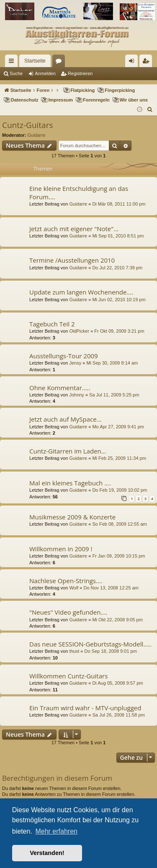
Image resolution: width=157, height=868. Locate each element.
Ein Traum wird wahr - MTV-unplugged (85, 708)
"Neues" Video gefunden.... (68, 612)
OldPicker (79, 331)
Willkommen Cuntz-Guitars (68, 676)
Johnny (76, 395)
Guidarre (37, 135)
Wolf (74, 588)
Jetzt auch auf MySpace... (66, 419)
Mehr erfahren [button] (56, 831)
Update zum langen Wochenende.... (81, 292)
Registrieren (80, 73)
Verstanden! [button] (47, 853)
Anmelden (45, 73)
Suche (16, 73)
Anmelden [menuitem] (133, 63)
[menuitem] (150, 109)
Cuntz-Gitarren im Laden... (68, 451)
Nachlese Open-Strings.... (66, 581)
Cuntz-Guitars (27, 125)
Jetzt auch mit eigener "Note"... (74, 229)
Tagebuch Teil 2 (52, 324)
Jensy (75, 363)
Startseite (35, 61)
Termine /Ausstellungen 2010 (72, 260)
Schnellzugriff (13, 63)
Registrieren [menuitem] (148, 63)
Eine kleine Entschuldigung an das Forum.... (79, 192)
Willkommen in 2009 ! (61, 549)
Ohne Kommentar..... (60, 388)
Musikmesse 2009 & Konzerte (72, 517)
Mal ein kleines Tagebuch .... (70, 483)
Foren (60, 63)
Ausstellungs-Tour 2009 (64, 356)
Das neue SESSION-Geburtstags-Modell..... (90, 644)
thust (74, 651)
